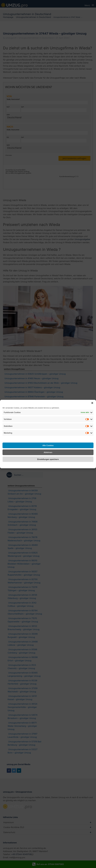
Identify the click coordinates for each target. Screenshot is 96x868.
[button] (92, 403)
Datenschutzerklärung (51, 465)
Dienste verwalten (11, 438)
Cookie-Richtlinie (31, 465)
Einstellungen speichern (48, 459)
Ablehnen (48, 452)
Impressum (68, 465)
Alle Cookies (48, 445)
